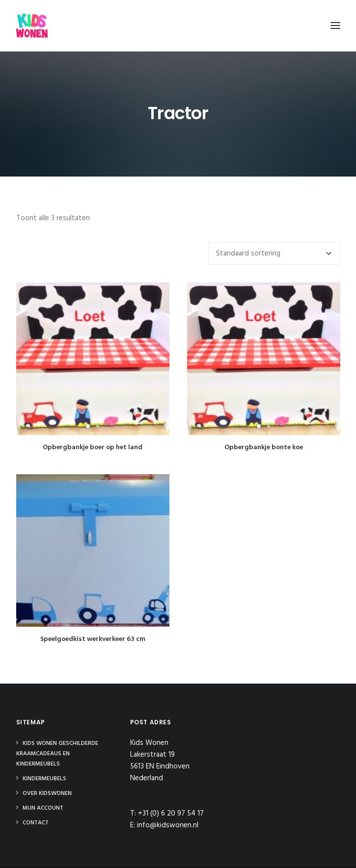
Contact (36, 823)
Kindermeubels (44, 779)
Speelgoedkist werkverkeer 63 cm (93, 628)
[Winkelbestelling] (274, 254)
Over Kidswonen (47, 793)
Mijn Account (43, 808)
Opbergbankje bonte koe (264, 447)
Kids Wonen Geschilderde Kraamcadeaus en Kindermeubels (57, 754)
